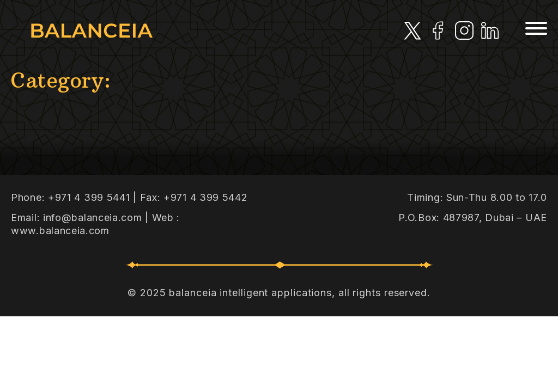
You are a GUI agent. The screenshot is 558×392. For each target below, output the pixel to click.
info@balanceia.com (93, 218)
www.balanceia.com (60, 231)
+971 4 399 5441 (89, 197)
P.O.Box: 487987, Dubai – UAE (473, 218)
